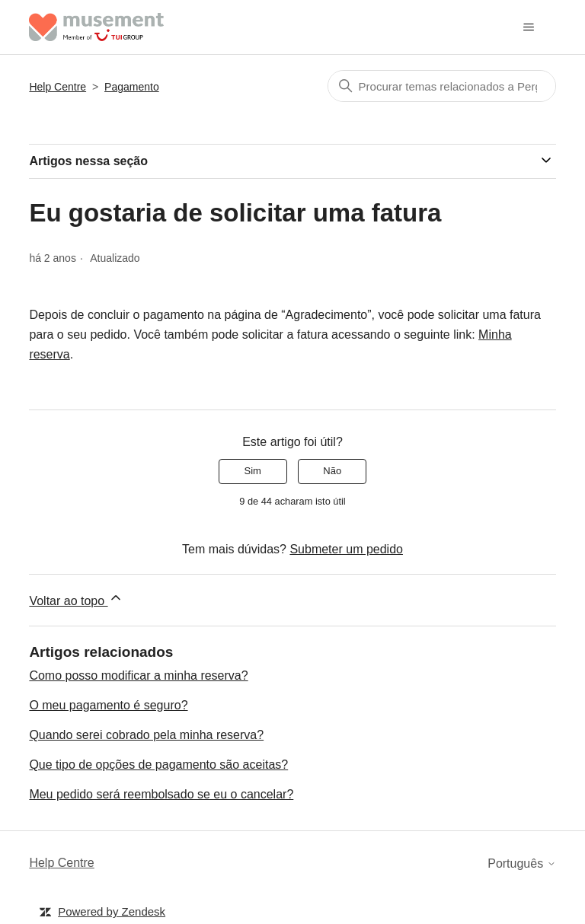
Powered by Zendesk (112, 911)
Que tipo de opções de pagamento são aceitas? (158, 765)
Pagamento (132, 87)
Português (521, 863)
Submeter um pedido (346, 549)
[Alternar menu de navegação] (529, 27)
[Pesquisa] (442, 86)
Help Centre (58, 87)
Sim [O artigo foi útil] (253, 471)
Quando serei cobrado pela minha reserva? (146, 735)
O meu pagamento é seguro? (108, 705)
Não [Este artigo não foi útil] (332, 471)
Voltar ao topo (76, 599)
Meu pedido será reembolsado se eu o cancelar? (161, 794)
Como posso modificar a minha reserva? (138, 675)
